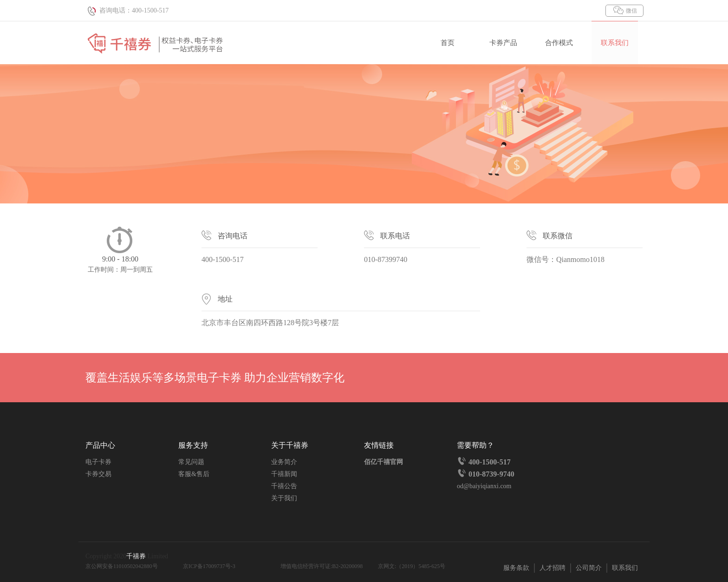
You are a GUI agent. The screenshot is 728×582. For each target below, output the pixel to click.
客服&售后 (194, 474)
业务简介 (284, 462)
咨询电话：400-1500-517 (127, 10)
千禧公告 (284, 486)
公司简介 (589, 568)
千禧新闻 (284, 474)
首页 (448, 43)
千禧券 (137, 556)
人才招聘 (552, 568)
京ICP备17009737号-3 (209, 566)
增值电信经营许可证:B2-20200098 (322, 566)
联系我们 (615, 43)
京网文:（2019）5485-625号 (412, 566)
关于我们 (284, 498)
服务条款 (516, 568)
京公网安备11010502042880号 (122, 566)
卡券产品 (503, 43)
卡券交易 (98, 474)
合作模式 (559, 43)
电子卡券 (98, 462)
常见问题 (191, 462)
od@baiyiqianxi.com (484, 486)
